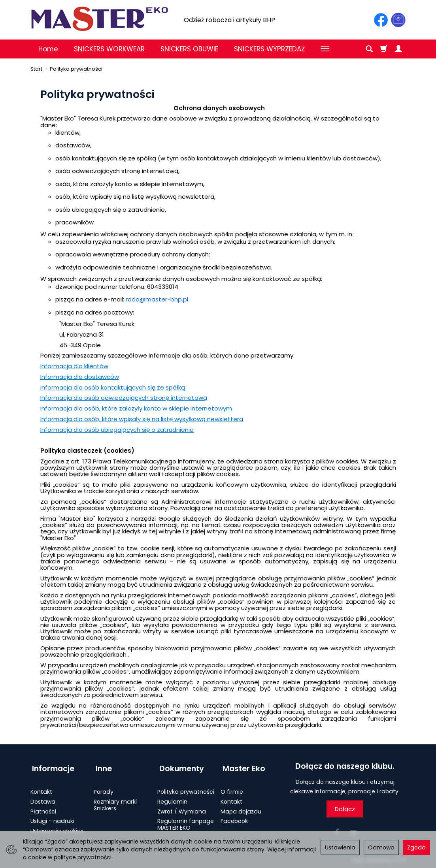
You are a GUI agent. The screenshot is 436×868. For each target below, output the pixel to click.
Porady (104, 787)
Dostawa (43, 797)
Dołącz (345, 809)
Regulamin (172, 797)
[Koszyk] (384, 49)
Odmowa (381, 847)
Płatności (43, 807)
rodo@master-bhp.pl (157, 299)
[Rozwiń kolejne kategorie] (325, 49)
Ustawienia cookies (57, 826)
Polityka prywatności (186, 787)
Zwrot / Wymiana (182, 807)
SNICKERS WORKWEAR (109, 49)
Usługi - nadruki (52, 816)
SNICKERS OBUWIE (189, 49)
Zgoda (416, 847)
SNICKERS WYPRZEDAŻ (269, 49)
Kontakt (41, 787)
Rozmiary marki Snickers (115, 800)
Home (48, 49)
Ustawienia (340, 847)
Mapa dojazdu (241, 807)
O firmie (232, 787)
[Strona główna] (100, 19)
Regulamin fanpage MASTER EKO (186, 820)
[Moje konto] (398, 49)
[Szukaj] (369, 49)
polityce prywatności (83, 857)
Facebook (234, 816)
